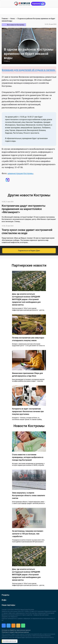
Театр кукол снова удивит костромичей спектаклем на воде (27, 232)
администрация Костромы (20, 173)
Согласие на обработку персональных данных (16, 630)
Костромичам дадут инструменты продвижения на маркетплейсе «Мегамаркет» (24, 209)
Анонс (13, 19)
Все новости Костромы (16, 25)
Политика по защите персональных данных (15, 632)
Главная (5, 19)
